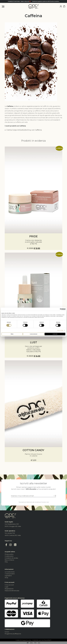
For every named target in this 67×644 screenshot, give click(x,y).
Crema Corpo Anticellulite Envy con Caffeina (24, 130)
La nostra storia (10, 572)
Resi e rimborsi (9, 560)
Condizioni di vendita (11, 558)
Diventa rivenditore (55, 1)
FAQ (6, 562)
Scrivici (7, 632)
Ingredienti (8, 576)
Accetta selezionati (33, 334)
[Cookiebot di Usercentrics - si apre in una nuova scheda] (58, 309)
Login (6, 587)
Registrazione (9, 589)
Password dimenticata (12, 591)
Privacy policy (9, 554)
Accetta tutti (55, 334)
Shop (6, 578)
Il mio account (9, 585)
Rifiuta (12, 334)
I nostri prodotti (10, 574)
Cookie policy (9, 556)
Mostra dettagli (60, 330)
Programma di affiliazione (13, 634)
